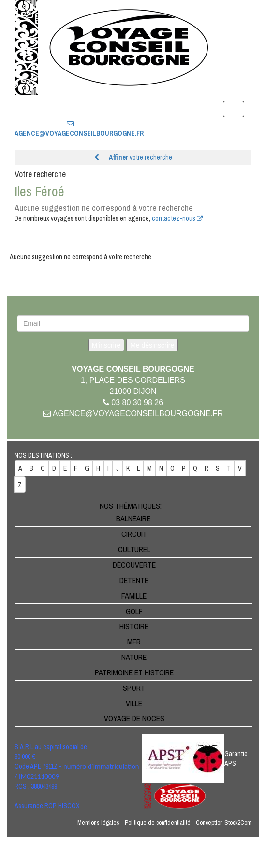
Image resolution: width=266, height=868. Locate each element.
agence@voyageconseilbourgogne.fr (133, 413)
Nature (134, 657)
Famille (134, 596)
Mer (134, 642)
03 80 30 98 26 (70, 108)
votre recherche (133, 157)
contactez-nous (177, 218)
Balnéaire (133, 518)
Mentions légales (98, 822)
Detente (134, 580)
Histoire (134, 626)
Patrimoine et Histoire (134, 672)
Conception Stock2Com (224, 822)
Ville (134, 703)
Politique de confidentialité (158, 822)
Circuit (134, 534)
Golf (134, 611)
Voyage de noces (134, 718)
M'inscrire (106, 345)
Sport (134, 688)
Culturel (134, 549)
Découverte (134, 565)
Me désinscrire (152, 345)
